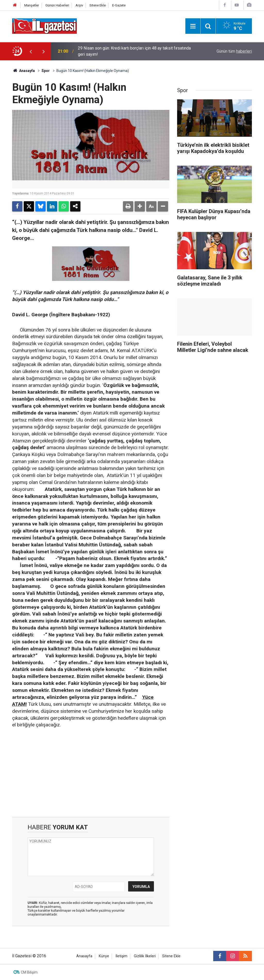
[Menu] (193, 26)
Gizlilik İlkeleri (145, 956)
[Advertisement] (91, 773)
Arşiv (79, 5)
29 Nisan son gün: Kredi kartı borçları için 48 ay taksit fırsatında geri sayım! (134, 51)
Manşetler (32, 5)
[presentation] (31, 51)
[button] (140, 206)
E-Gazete (119, 5)
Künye (104, 956)
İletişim (121, 956)
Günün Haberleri (57, 5)
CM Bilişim (29, 972)
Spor (46, 71)
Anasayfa (23, 71)
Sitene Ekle (98, 5)
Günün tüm (234, 51)
